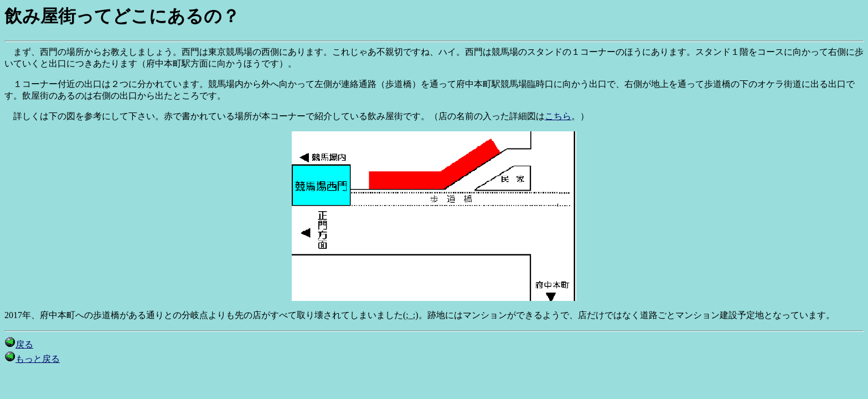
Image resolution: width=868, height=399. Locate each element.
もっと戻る (32, 359)
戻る (19, 344)
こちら (558, 116)
